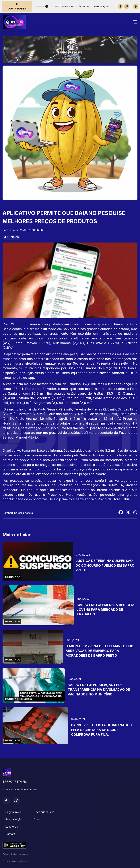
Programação (14, 819)
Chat (37, 819)
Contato (10, 834)
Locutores (12, 827)
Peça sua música (44, 812)
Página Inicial (13, 812)
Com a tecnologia (15, 861)
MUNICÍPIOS (11, 237)
